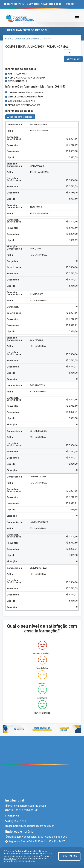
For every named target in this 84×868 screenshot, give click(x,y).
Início (8, 39)
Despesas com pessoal (27, 39)
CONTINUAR (69, 856)
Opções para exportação (20, 117)
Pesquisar (73, 59)
